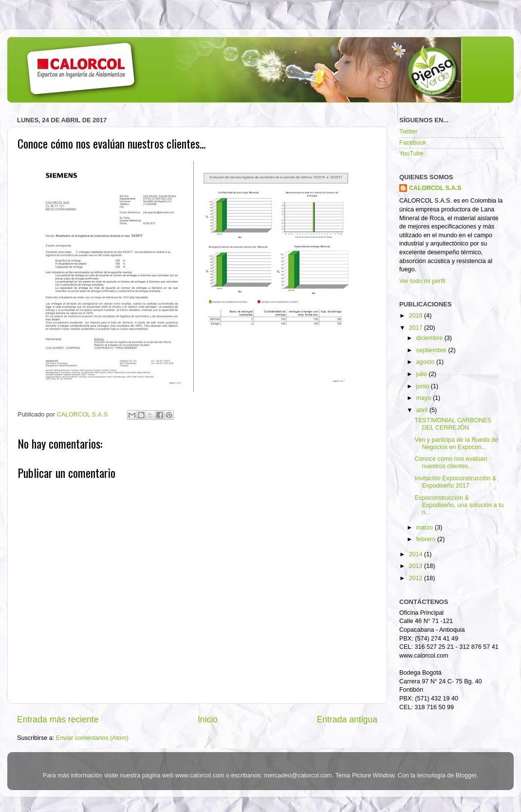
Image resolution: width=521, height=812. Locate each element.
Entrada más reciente (58, 719)
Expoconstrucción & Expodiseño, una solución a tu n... (459, 505)
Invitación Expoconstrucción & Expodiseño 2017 (455, 482)
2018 (416, 316)
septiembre (432, 350)
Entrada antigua (347, 719)
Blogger (466, 775)
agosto (426, 362)
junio (424, 386)
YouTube (411, 153)
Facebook (413, 143)
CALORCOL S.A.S (83, 415)
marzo (426, 528)
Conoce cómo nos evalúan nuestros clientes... (451, 463)
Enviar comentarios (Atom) (92, 738)
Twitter (408, 132)
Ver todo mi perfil (422, 281)
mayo (425, 398)
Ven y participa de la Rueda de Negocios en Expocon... (456, 444)
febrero (427, 539)
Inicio (208, 719)
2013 (416, 566)
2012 (416, 578)
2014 (416, 554)
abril (423, 410)
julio (423, 374)
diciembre (430, 338)
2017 (416, 328)
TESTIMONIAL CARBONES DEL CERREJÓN (453, 424)
